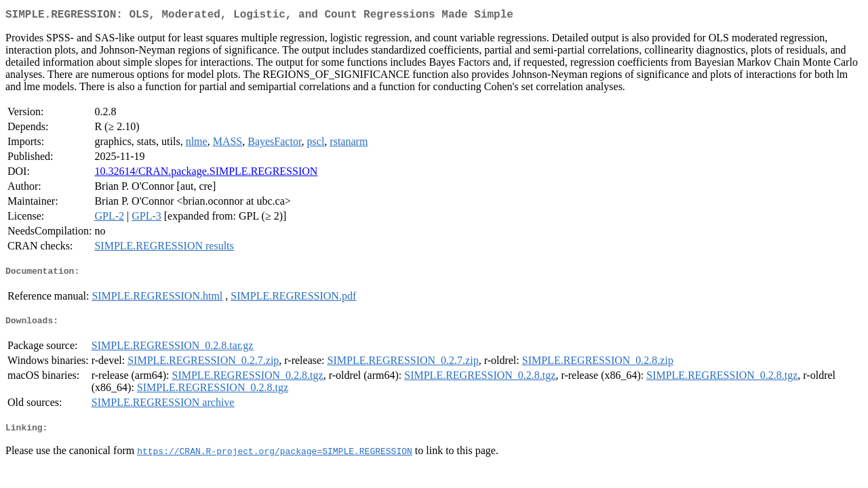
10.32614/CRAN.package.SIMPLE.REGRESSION (206, 174)
